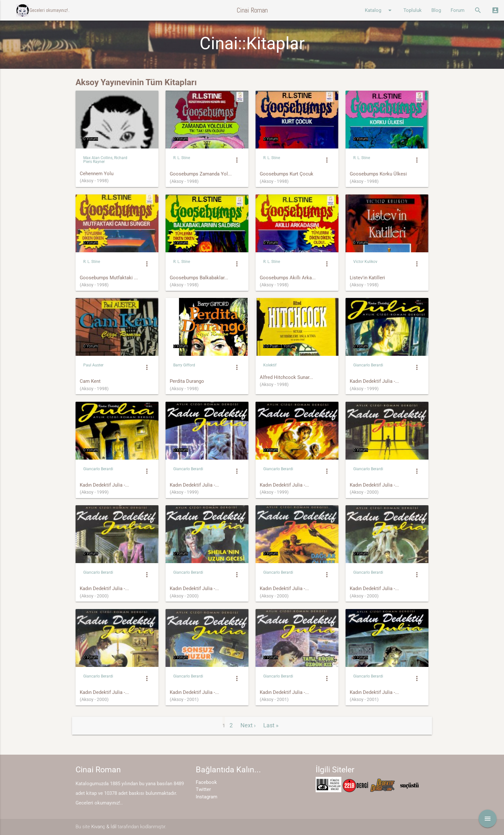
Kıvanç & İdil (104, 827)
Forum (458, 10)
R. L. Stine (182, 158)
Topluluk (413, 10)
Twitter (203, 789)
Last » (271, 725)
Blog (436, 10)
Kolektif (270, 365)
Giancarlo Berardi (368, 365)
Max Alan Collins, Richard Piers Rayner (105, 160)
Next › (248, 725)
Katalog (379, 10)
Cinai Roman (252, 10)
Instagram (207, 797)
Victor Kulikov (365, 262)
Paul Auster (93, 365)
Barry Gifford (184, 365)
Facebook (206, 782)
